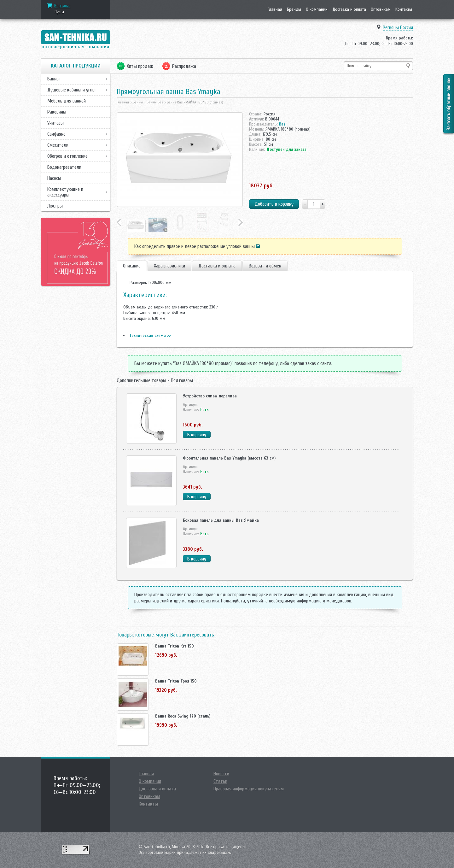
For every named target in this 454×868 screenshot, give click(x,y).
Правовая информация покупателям (249, 789)
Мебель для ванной (67, 101)
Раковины (57, 112)
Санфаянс (56, 134)
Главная (275, 9)
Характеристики (169, 266)
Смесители (58, 145)
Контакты (404, 9)
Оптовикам (381, 9)
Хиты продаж (140, 66)
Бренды (294, 9)
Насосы (54, 178)
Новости (221, 774)
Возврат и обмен (265, 266)
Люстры (55, 206)
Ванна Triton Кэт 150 (175, 646)
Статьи (220, 781)
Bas (282, 124)
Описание (132, 266)
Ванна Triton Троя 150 (176, 681)
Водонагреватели (64, 167)
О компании (317, 9)
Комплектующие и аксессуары (65, 192)
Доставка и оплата (349, 9)
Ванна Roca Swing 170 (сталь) (183, 716)
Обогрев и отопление (67, 156)
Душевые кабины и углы (71, 90)
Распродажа (184, 66)
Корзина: (62, 6)
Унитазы (55, 123)
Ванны (53, 79)
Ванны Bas (155, 102)
